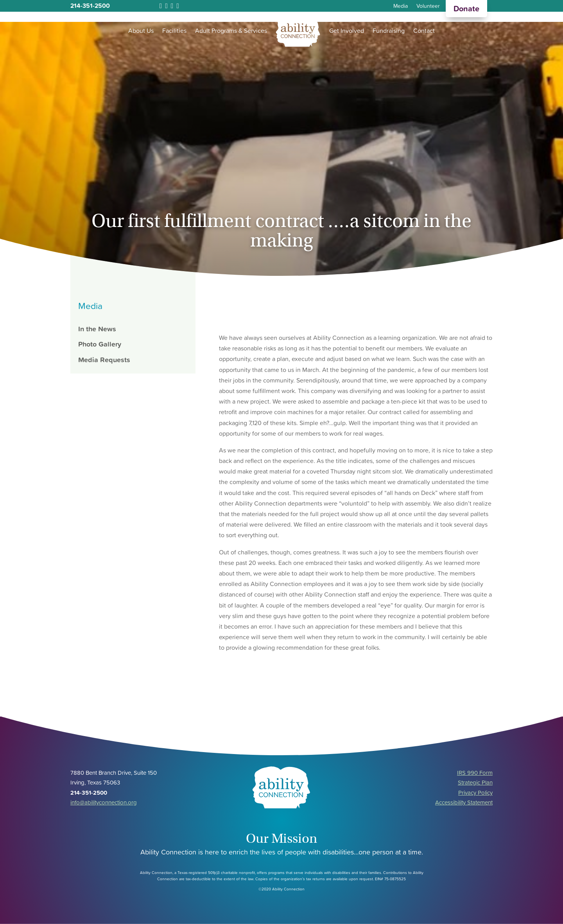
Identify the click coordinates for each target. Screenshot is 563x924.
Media (401, 6)
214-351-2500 (90, 5)
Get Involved (347, 30)
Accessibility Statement (464, 802)
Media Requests (104, 360)
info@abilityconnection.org (104, 802)
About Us (141, 30)
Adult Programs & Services (231, 30)
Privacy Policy (475, 793)
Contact (424, 30)
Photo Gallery (100, 344)
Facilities (174, 30)
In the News (97, 329)
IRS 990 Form (475, 773)
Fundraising (389, 30)
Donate (466, 9)
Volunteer (428, 6)
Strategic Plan (475, 782)
